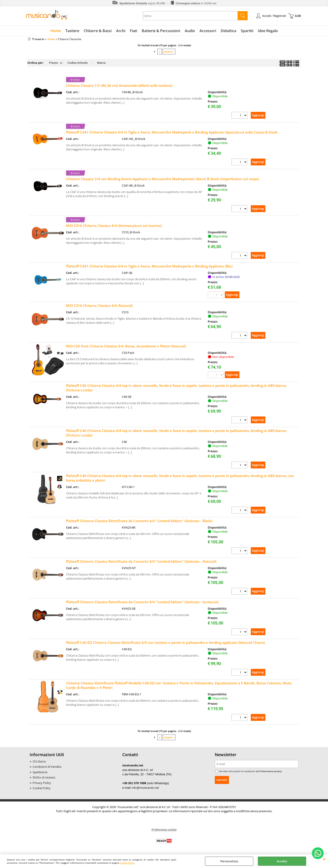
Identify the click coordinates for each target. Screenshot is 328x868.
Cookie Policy (127, 863)
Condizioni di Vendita (47, 767)
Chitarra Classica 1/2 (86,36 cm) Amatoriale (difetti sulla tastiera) (119, 85)
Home (56, 31)
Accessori (208, 31)
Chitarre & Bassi (98, 31)
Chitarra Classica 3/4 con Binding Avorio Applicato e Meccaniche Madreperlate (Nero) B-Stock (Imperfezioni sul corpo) (163, 179)
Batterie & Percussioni (161, 31)
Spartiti (247, 31)
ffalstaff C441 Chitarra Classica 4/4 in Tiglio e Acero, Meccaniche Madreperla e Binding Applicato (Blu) (149, 266)
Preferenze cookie (164, 829)
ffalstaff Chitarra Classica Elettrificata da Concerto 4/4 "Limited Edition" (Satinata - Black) (139, 521)
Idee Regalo (268, 31)
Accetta (282, 861)
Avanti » (169, 52)
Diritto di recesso (44, 777)
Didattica (228, 31)
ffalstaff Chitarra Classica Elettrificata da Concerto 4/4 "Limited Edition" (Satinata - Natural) (141, 561)
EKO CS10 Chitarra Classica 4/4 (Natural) (99, 306)
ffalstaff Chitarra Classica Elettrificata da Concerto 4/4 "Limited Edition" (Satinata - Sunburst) (142, 602)
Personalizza (229, 861)
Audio (190, 31)
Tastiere (72, 31)
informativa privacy (271, 771)
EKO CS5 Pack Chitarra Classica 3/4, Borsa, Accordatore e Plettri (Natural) (126, 346)
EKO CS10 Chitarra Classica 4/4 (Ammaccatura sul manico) (114, 226)
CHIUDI (324, 859)
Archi (121, 31)
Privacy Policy (42, 783)
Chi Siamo (39, 761)
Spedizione (40, 772)
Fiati (133, 31)
